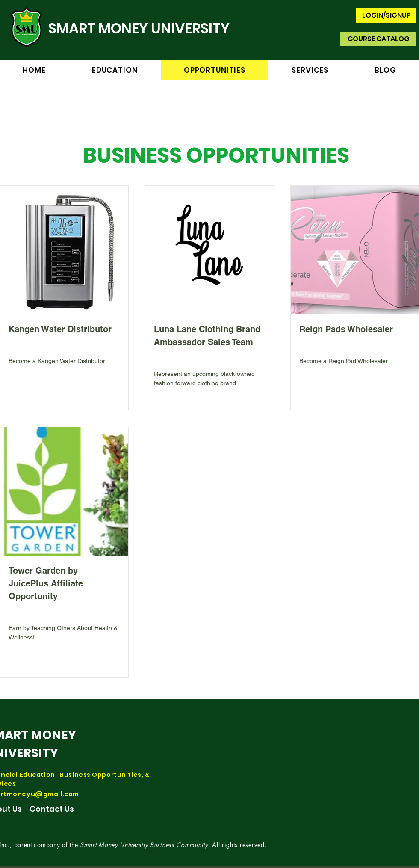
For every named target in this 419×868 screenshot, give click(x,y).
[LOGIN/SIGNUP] (386, 15)
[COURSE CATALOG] (378, 39)
